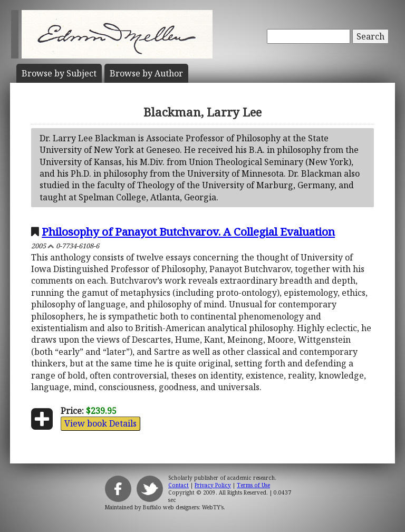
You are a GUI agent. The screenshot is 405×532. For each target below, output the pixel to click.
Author (146, 73)
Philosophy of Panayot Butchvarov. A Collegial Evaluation (188, 231)
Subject (59, 73)
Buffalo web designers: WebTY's (183, 507)
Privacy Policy (213, 485)
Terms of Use (253, 485)
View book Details (100, 423)
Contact (179, 485)
